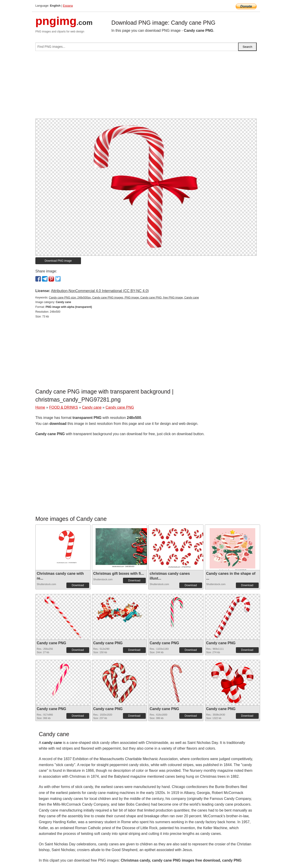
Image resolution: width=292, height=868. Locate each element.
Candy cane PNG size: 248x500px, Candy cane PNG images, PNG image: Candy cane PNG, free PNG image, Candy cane (124, 298)
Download (78, 585)
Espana (68, 6)
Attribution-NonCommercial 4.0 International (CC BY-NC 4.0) (100, 291)
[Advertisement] (146, 87)
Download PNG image (58, 261)
